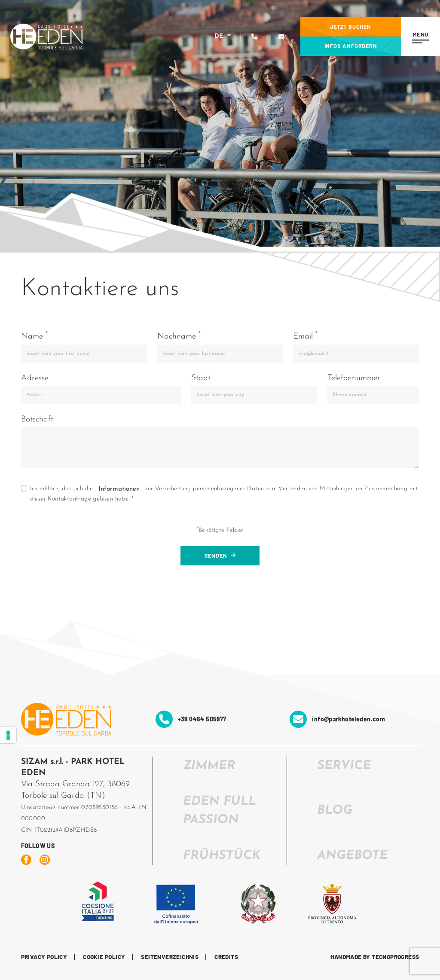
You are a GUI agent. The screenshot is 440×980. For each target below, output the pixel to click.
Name (34, 336)
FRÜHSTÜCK (222, 856)
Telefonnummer (354, 378)
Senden (220, 556)
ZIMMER (209, 766)
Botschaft (37, 420)
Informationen (119, 489)
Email (305, 336)
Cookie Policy (104, 957)
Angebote (352, 856)
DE (220, 36)
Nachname (179, 336)
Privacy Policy (44, 957)
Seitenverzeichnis (170, 957)
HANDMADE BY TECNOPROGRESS (375, 957)
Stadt (201, 378)
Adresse (35, 378)
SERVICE (344, 766)
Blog (335, 811)
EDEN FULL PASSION (220, 811)
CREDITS (226, 957)
